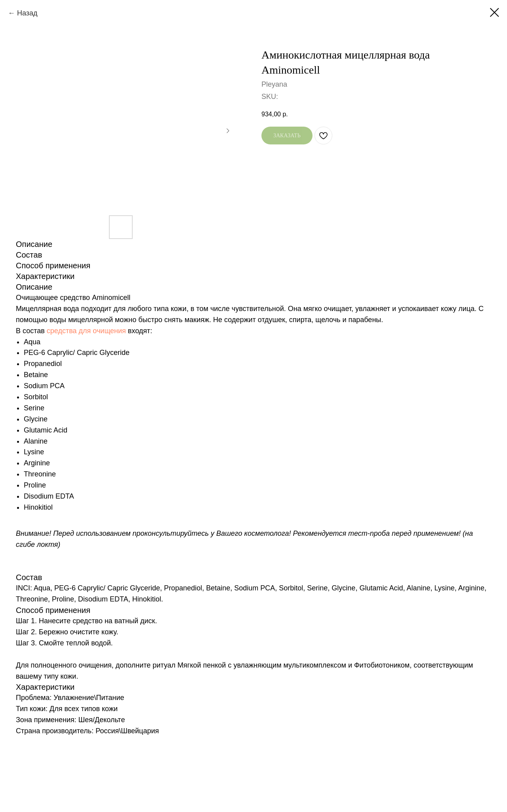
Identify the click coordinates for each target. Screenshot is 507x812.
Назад (27, 13)
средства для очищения (86, 331)
